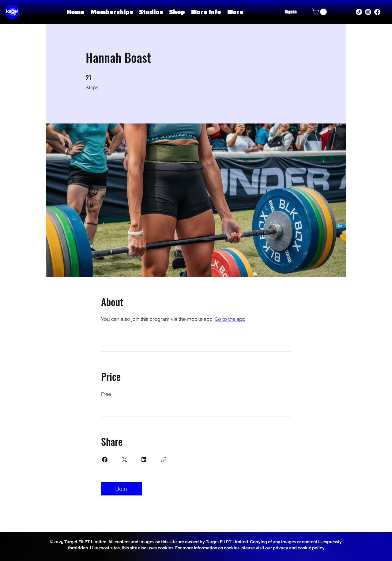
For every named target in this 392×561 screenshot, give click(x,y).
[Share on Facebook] (105, 460)
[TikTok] (359, 12)
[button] (151, 12)
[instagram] (368, 12)
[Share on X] (124, 460)
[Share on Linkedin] (144, 460)
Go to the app (230, 319)
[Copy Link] (164, 460)
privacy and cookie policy (299, 548)
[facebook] (377, 12)
